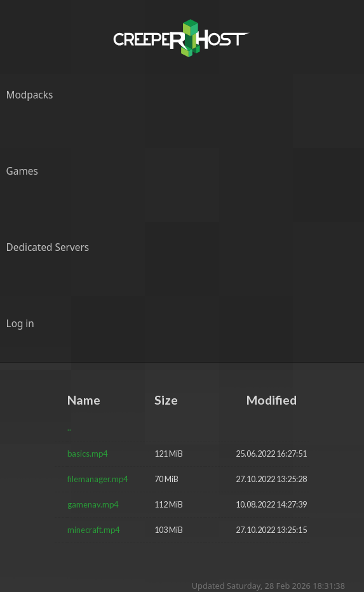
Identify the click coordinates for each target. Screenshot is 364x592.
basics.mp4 (87, 454)
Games (22, 171)
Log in (20, 324)
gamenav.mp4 (93, 504)
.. (69, 427)
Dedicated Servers (48, 247)
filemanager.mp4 (98, 479)
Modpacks (30, 95)
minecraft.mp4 (93, 530)
